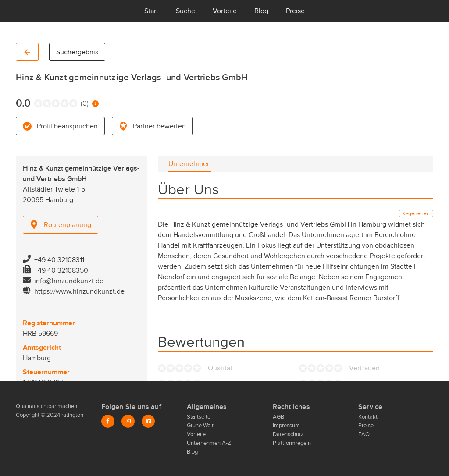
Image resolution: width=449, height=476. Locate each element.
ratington (72, 415)
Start (151, 11)
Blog (261, 11)
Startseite (199, 417)
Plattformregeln (292, 443)
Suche (185, 11)
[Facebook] (108, 421)
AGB (278, 417)
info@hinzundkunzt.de (69, 281)
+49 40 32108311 (59, 260)
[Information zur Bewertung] (95, 104)
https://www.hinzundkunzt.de (79, 291)
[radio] (36, 103)
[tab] (190, 164)
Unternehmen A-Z (209, 443)
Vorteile (225, 11)
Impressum (286, 426)
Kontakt (368, 417)
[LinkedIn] (148, 421)
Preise (295, 11)
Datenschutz (288, 434)
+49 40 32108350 (61, 270)
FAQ (364, 434)
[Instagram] (128, 421)
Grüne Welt (200, 426)
